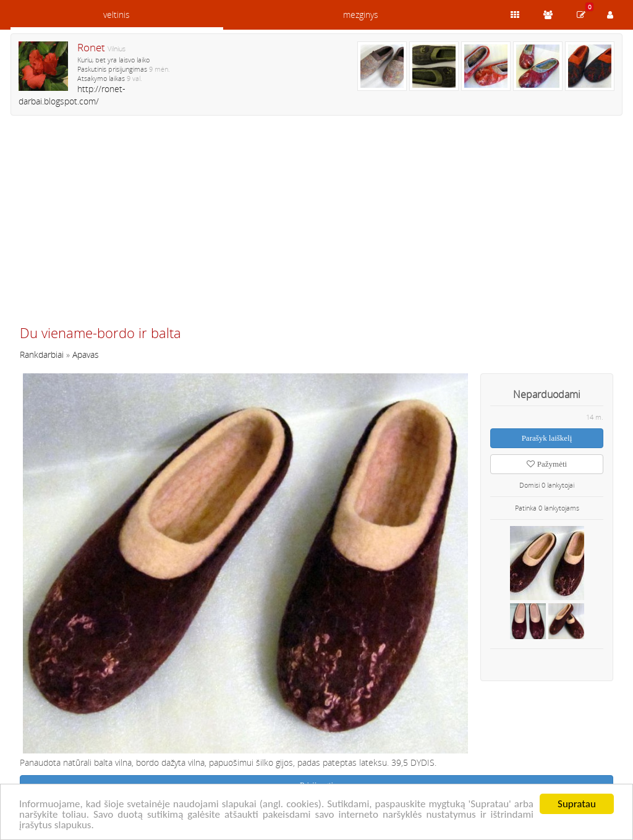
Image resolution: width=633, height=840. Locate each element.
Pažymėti (547, 464)
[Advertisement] (316, 226)
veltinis (117, 15)
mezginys (361, 15)
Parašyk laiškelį (547, 438)
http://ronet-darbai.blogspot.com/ (72, 95)
